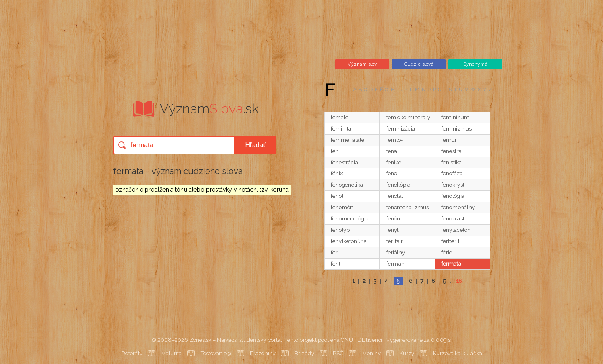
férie (447, 252)
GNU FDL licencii (362, 340)
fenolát (395, 196)
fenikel (394, 163)
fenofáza (452, 173)
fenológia (453, 196)
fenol (337, 196)
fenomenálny (458, 207)
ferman (395, 264)
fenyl (392, 230)
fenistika (452, 163)
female (340, 117)
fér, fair (394, 241)
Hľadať (256, 145)
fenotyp (340, 230)
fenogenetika (347, 185)
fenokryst (453, 185)
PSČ (338, 353)
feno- (393, 173)
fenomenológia (350, 219)
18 (459, 281)
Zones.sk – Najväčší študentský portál (236, 340)
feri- (336, 252)
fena (392, 151)
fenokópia (398, 185)
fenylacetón (456, 230)
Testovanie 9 (216, 353)
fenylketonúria (349, 241)
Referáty (132, 353)
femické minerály (408, 117)
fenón (393, 219)
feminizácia (401, 129)
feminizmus (456, 129)
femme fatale (348, 140)
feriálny (396, 252)
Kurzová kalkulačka (457, 353)
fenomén (342, 207)
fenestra (451, 151)
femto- (394, 140)
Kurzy (407, 353)
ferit (336, 264)
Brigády (304, 353)
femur (449, 140)
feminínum (455, 117)
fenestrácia (344, 163)
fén (335, 151)
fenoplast (453, 219)
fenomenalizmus (407, 207)
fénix (337, 173)
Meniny (371, 353)
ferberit (450, 241)
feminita (341, 129)
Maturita (171, 353)
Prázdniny (263, 353)
